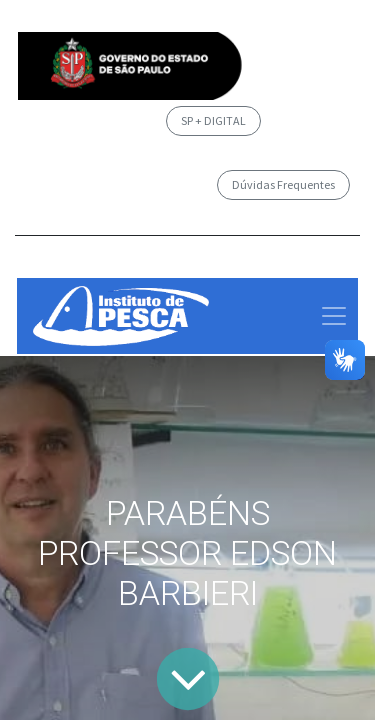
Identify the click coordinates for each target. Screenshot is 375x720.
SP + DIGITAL (213, 120)
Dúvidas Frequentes (283, 184)
